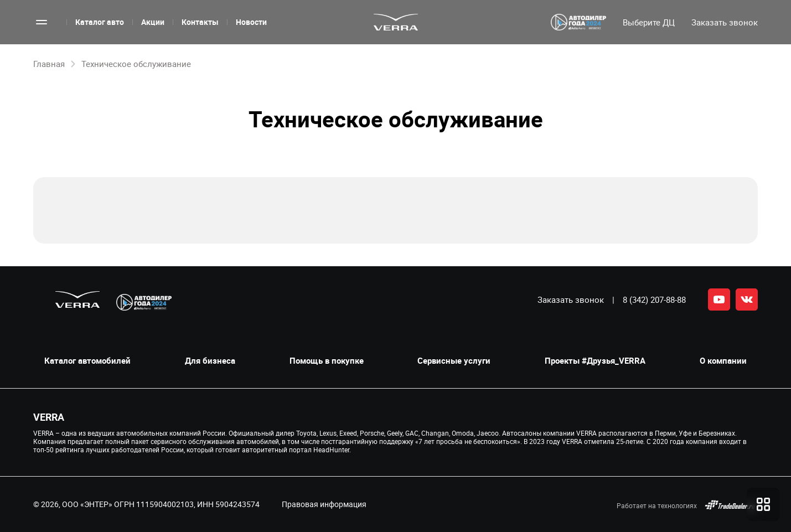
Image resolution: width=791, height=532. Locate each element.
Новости (251, 22)
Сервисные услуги (454, 361)
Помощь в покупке (327, 361)
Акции (153, 22)
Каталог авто (100, 22)
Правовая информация (324, 504)
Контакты (200, 22)
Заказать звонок (571, 299)
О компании (723, 361)
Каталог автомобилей (87, 361)
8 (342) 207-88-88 (654, 299)
